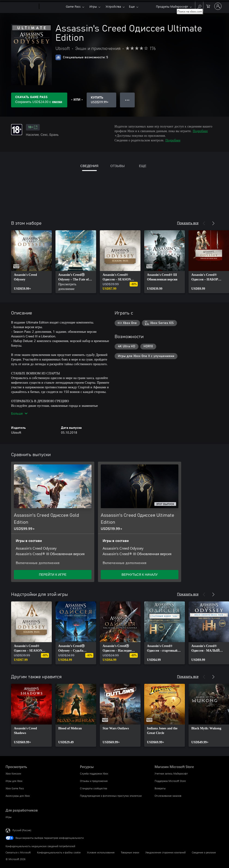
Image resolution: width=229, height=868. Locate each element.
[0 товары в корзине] (208, 6)
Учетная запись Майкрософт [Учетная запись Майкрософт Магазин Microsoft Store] (171, 773)
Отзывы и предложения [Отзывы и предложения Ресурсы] (94, 781)
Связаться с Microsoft (18, 852)
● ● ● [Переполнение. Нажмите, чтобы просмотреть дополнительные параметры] (127, 100)
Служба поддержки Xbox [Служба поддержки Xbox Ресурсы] (94, 773)
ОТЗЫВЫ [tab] (118, 166)
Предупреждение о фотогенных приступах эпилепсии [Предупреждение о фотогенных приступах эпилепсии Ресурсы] (111, 796)
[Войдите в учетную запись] (218, 6)
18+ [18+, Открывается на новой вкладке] (33, 127)
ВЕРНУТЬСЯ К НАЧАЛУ (140, 574)
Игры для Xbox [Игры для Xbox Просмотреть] (14, 781)
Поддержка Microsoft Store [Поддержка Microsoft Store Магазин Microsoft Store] (170, 781)
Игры (93, 6)
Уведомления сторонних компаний (165, 852)
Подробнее (200, 131)
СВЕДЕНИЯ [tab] (89, 166)
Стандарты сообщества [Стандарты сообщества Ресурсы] (94, 788)
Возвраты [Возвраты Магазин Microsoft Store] (160, 788)
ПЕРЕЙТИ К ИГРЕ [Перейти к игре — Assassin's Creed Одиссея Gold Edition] (53, 574)
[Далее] (213, 223)
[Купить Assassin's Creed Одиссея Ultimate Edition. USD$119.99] (101, 100)
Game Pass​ (73, 6)
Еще (132, 6)
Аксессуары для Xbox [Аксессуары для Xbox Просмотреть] (18, 796)
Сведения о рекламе (204, 852)
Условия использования (101, 852)
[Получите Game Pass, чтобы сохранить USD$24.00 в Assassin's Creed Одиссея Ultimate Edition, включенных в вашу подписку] (39, 100)
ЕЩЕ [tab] (143, 166)
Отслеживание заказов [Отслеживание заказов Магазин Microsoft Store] (168, 796)
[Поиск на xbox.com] (199, 6)
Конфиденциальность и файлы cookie (59, 852)
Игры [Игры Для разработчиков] (9, 817)
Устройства (113, 6)
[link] (31, 262)
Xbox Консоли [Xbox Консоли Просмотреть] (13, 773)
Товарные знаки (130, 852)
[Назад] (204, 223)
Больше (19, 413)
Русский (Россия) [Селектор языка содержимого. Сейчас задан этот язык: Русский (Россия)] (22, 830)
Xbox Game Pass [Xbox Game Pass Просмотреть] (15, 788)
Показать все (188, 223)
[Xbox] (52, 6)
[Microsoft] (21, 6)
